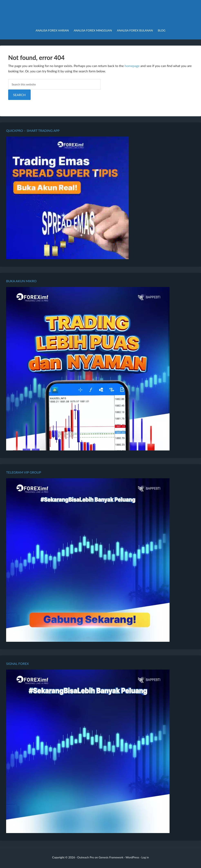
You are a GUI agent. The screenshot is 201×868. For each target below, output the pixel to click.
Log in (145, 857)
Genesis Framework (111, 857)
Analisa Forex (100, 14)
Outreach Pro (86, 857)
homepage (132, 66)
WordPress (132, 857)
